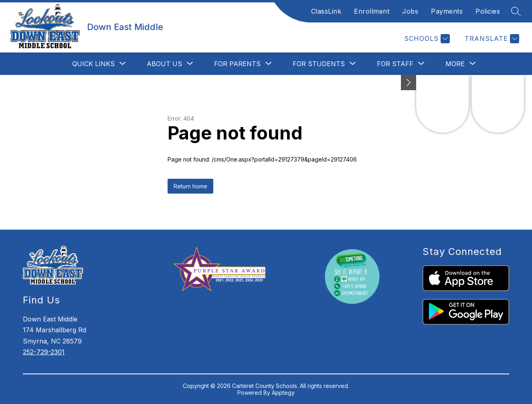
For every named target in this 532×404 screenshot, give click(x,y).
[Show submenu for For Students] (319, 64)
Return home (190, 186)
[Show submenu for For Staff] (395, 64)
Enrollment (372, 11)
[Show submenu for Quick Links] (93, 64)
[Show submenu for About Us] (164, 64)
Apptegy (283, 393)
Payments (447, 11)
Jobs (410, 11)
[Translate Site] (491, 39)
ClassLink (326, 11)
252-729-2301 (44, 352)
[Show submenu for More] (455, 64)
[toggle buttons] (409, 83)
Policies (488, 11)
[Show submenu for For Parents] (237, 64)
